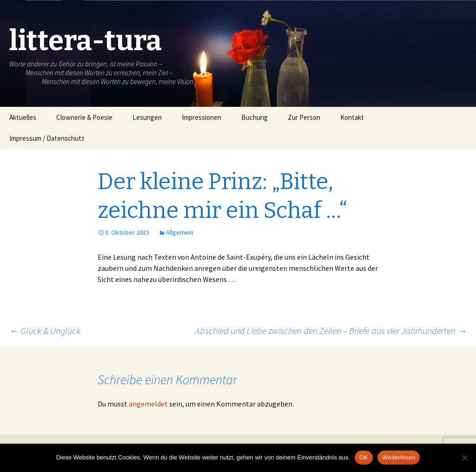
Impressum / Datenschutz (47, 138)
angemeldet (148, 404)
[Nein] (464, 458)
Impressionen (202, 117)
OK (364, 457)
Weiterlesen (399, 457)
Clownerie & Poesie (84, 117)
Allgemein (180, 232)
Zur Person (304, 117)
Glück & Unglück (45, 331)
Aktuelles (23, 117)
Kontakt (352, 117)
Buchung (255, 117)
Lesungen (147, 117)
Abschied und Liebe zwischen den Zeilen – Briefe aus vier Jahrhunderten (331, 331)
